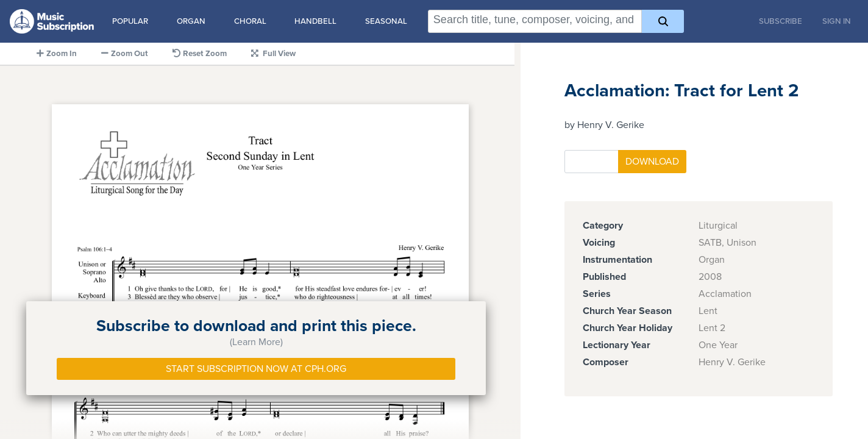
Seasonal (386, 21)
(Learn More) (256, 342)
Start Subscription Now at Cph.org (256, 369)
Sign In (837, 21)
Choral (250, 21)
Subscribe (781, 21)
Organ (191, 21)
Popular (130, 21)
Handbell (315, 21)
